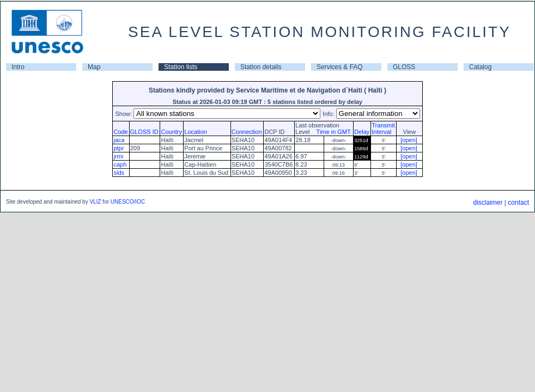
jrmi (118, 156)
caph (120, 164)
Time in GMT (331, 132)
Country (171, 132)
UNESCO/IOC (128, 202)
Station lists (181, 67)
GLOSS (404, 67)
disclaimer (488, 203)
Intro (18, 67)
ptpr (118, 148)
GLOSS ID (144, 132)
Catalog (480, 67)
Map (94, 67)
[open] (409, 140)
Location (196, 132)
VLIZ (95, 202)
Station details (261, 67)
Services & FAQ (340, 67)
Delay (362, 132)
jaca (119, 140)
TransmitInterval (383, 128)
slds (119, 173)
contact (518, 203)
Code (120, 132)
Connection (247, 132)
